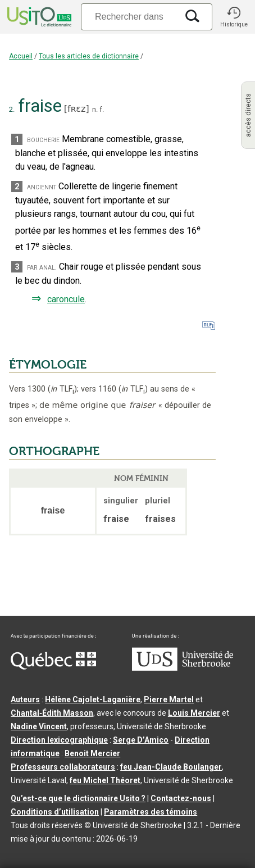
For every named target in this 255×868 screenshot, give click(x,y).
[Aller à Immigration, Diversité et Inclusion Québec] (53, 667)
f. (102, 109)
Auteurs (25, 699)
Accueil (21, 56)
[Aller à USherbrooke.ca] (183, 668)
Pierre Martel (169, 699)
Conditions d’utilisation (55, 812)
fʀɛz (76, 109)
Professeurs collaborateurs (63, 767)
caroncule (66, 299)
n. (95, 109)
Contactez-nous (181, 798)
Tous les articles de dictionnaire (89, 56)
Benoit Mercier (92, 753)
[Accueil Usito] (38, 17)
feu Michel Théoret (105, 780)
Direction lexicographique (59, 740)
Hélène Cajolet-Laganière (93, 699)
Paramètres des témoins (151, 812)
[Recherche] (129, 17)
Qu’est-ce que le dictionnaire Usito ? (78, 798)
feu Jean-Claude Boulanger (171, 767)
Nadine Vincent (39, 726)
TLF (62, 389)
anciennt (42, 187)
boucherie (43, 140)
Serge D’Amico (141, 740)
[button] (234, 17)
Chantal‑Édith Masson (52, 713)
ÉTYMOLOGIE (48, 365)
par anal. (42, 267)
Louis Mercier (194, 713)
